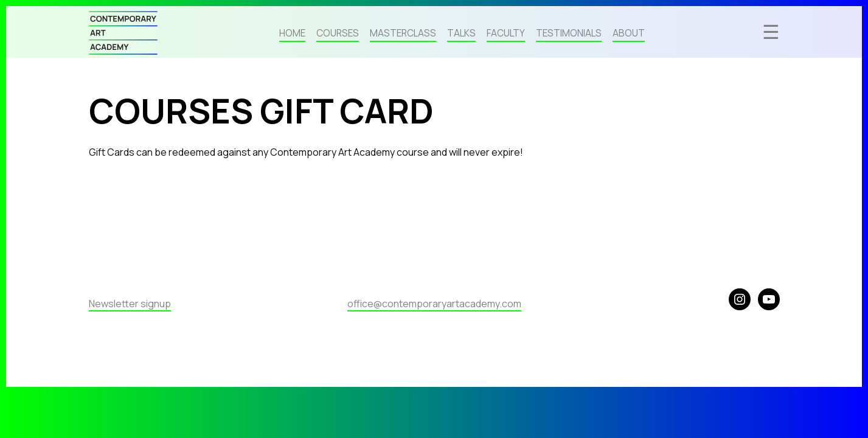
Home (292, 34)
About (629, 34)
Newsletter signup (130, 304)
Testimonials (569, 34)
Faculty (506, 34)
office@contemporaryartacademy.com (434, 304)
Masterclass (403, 34)
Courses (338, 34)
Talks (461, 34)
